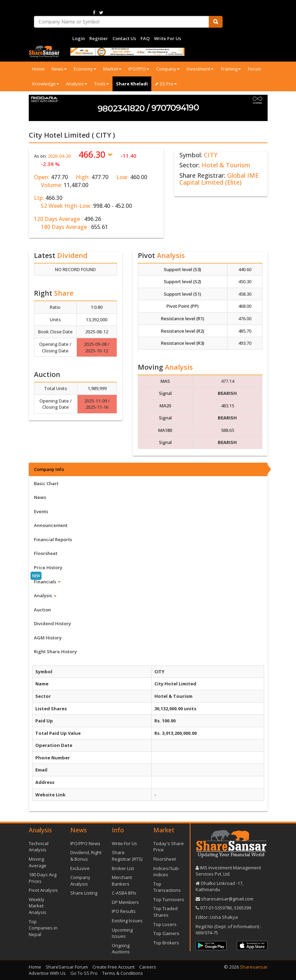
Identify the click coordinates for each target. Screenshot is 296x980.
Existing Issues (127, 921)
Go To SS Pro (84, 973)
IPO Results (124, 911)
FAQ (145, 38)
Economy (85, 69)
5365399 (242, 908)
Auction (42, 610)
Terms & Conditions (123, 973)
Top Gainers (166, 933)
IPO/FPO (139, 69)
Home (38, 69)
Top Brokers (166, 943)
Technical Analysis (39, 847)
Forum (254, 69)
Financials (47, 582)
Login (79, 38)
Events (41, 511)
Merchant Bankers (122, 881)
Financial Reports (53, 539)
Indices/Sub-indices (167, 872)
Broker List (123, 868)
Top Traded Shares (165, 912)
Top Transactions (167, 887)
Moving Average (38, 862)
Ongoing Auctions (121, 949)
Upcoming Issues (122, 933)
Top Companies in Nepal (43, 928)
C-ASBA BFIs (124, 893)
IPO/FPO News (85, 843)
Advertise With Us (47, 973)
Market (112, 69)
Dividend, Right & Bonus (86, 856)
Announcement (51, 525)
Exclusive (80, 868)
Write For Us (168, 38)
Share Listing (84, 893)
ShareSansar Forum (67, 967)
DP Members (125, 902)
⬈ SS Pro (166, 84)
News (59, 69)
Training (231, 69)
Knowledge (46, 84)
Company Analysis (80, 881)
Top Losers (165, 924)
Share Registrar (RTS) (127, 856)
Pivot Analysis (43, 890)
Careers (148, 967)
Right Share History (55, 651)
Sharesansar (254, 967)
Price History (48, 567)
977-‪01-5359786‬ (216, 908)
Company (168, 69)
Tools (102, 84)
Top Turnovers (169, 899)
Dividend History (52, 623)
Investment (200, 69)
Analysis (77, 84)
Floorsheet (46, 553)
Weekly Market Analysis (38, 906)
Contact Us (124, 38)
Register (99, 38)
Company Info (49, 469)
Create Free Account (114, 967)
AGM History (48, 638)
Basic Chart (46, 483)
